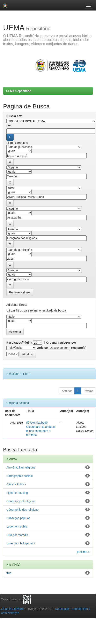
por (9, 125)
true (9, 573)
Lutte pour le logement (21, 543)
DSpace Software (12, 609)
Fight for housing (17, 493)
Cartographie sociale (20, 476)
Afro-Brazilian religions (21, 467)
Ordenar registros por (61, 343)
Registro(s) (79, 348)
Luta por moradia (17, 535)
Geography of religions (21, 501)
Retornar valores (20, 292)
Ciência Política (16, 484)
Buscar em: (14, 116)
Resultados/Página (19, 343)
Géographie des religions (22, 510)
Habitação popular (18, 518)
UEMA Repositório (19, 91)
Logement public (17, 527)
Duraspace (62, 609)
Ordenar (42, 348)
